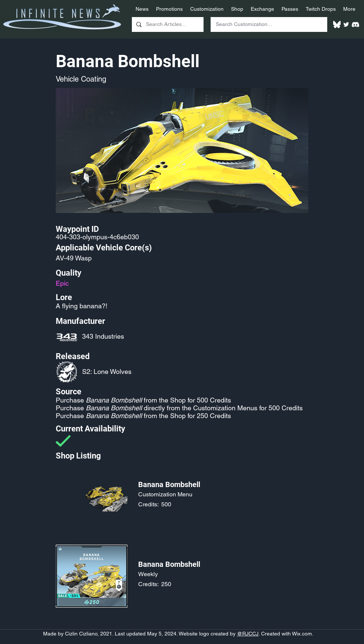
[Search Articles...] (167, 24)
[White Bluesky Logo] (337, 24)
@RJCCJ (248, 634)
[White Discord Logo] (355, 24)
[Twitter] (346, 24)
